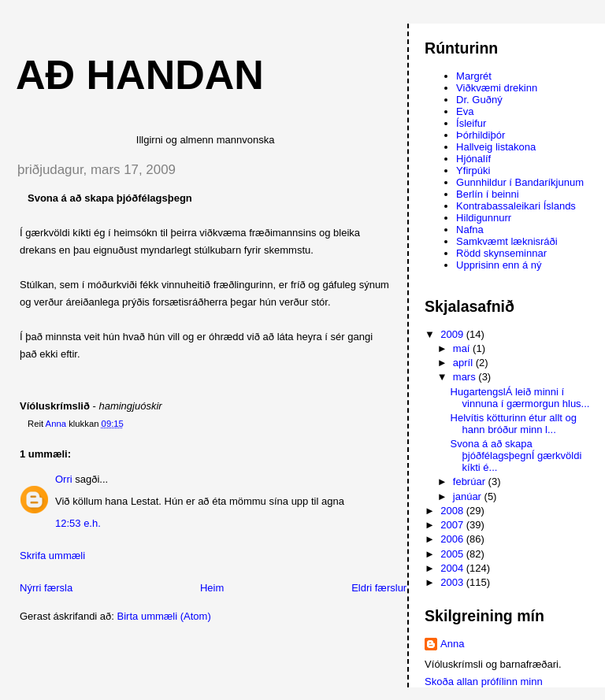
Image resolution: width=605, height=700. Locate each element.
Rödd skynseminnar (501, 253)
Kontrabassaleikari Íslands (516, 206)
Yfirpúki (473, 170)
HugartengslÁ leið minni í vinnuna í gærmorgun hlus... (520, 398)
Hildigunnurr (484, 218)
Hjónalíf (473, 159)
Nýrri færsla (46, 588)
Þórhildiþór (481, 135)
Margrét (474, 76)
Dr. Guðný (479, 100)
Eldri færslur (379, 588)
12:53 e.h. (78, 523)
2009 (453, 334)
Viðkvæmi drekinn (497, 88)
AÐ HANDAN (140, 75)
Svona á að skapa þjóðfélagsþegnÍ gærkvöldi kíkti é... (516, 456)
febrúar (471, 481)
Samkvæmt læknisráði (507, 241)
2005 (453, 554)
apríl (464, 363)
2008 (453, 511)
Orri (64, 479)
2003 (453, 582)
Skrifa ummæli (52, 556)
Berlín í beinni (488, 194)
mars (466, 377)
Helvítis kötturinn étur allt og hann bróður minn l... (514, 424)
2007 (453, 525)
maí (463, 348)
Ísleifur (471, 123)
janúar (469, 496)
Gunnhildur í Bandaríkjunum (520, 182)
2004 (453, 568)
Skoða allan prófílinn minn (484, 681)
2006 (453, 539)
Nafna (470, 230)
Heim (212, 588)
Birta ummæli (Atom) (164, 616)
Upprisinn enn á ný (499, 265)
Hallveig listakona (496, 147)
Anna (452, 644)
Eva (465, 111)
